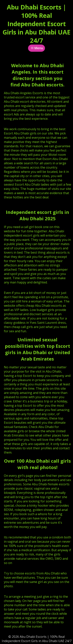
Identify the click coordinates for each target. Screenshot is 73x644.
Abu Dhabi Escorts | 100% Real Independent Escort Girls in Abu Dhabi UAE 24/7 (36, 24)
